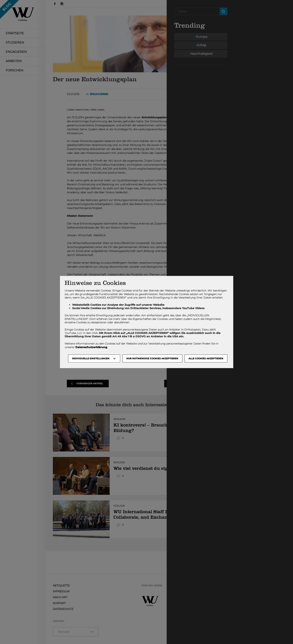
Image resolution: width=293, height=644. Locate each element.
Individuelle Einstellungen (91, 358)
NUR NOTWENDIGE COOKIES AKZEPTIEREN (152, 358)
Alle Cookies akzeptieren (206, 358)
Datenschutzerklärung (91, 347)
